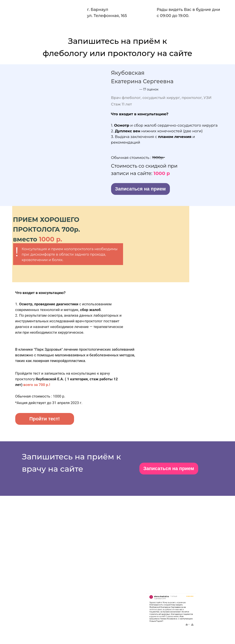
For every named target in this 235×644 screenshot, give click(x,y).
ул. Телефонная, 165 (107, 16)
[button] (140, 189)
